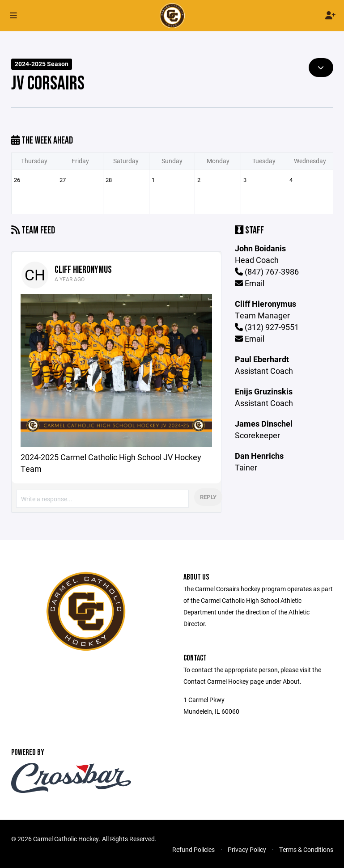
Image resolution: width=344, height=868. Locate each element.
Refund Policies (193, 849)
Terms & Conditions (306, 849)
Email (250, 283)
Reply (208, 497)
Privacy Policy (247, 849)
